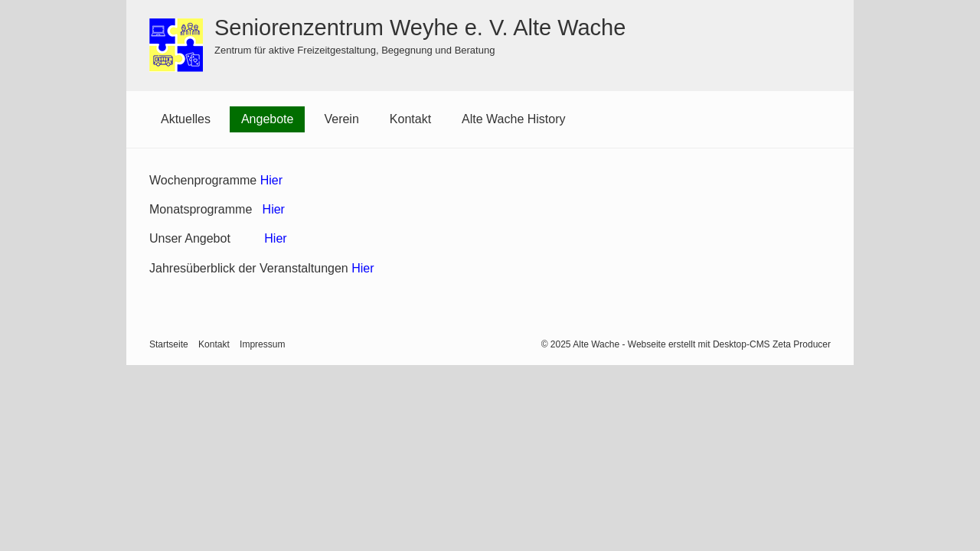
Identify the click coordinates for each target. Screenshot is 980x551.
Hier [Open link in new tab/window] (363, 268)
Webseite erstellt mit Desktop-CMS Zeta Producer (729, 344)
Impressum (262, 344)
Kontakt (410, 119)
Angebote (268, 119)
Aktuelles (186, 119)
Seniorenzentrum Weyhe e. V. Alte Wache (420, 28)
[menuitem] (186, 119)
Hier (271, 180)
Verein (341, 119)
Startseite (169, 344)
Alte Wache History (513, 119)
